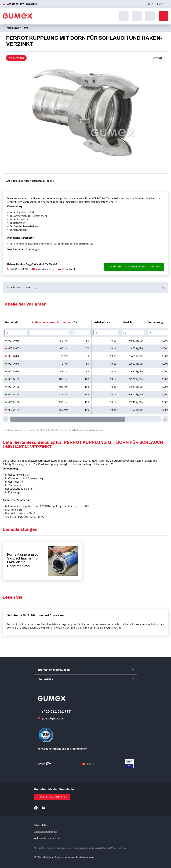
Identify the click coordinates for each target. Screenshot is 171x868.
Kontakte (31, 4)
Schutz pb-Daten (42, 825)
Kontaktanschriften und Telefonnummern (62, 749)
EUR (159, 4)
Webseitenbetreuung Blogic (48, 838)
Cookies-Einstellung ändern (81, 857)
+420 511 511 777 (15, 4)
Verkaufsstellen (70, 269)
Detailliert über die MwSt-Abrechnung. (87, 430)
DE (149, 4)
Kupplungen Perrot (18, 28)
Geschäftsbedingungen (45, 832)
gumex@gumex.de (45, 269)
